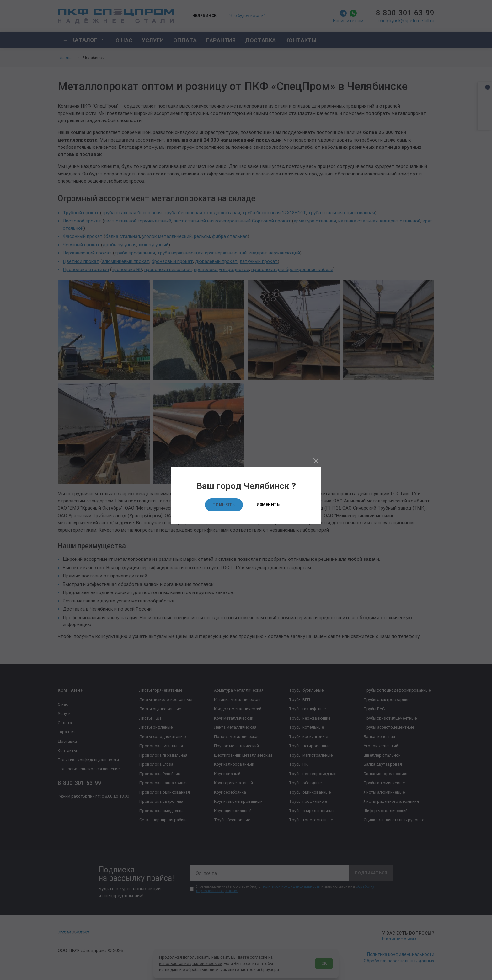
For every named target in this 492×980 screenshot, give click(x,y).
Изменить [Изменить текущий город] (268, 505)
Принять (224, 505)
